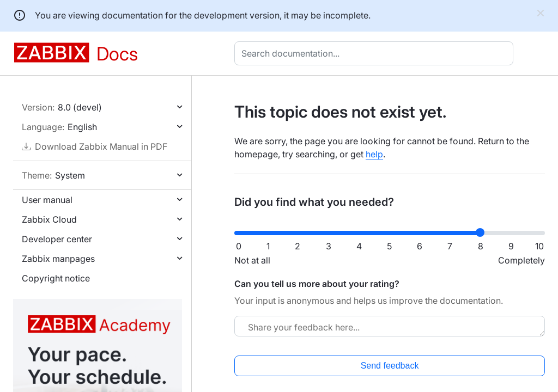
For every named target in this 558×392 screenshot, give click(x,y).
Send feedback (390, 366)
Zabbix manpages (58, 259)
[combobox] (376, 53)
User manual (47, 200)
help (374, 154)
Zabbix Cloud (49, 219)
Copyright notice (56, 278)
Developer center (57, 239)
